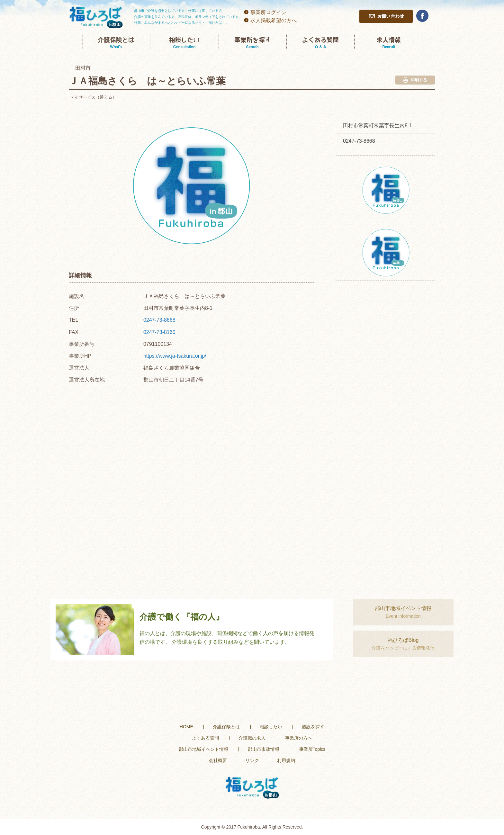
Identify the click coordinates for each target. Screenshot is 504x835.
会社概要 (218, 760)
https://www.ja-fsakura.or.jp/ (175, 356)
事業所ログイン (268, 12)
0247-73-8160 (159, 332)
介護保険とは (226, 727)
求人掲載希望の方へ (274, 20)
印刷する (415, 80)
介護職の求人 (252, 738)
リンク (252, 760)
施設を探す (313, 727)
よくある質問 (205, 738)
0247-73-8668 (159, 320)
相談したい (271, 727)
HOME (186, 727)
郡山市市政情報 (264, 749)
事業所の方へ (299, 738)
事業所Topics (312, 749)
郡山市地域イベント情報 (203, 749)
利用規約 (286, 760)
